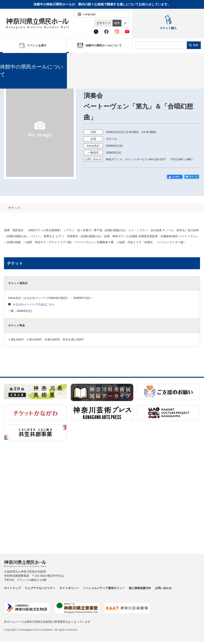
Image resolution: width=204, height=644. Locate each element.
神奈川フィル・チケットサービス (127, 159)
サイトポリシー (69, 588)
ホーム (10, 58)
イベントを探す (25, 58)
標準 (117, 23)
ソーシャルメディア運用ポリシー (104, 588)
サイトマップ (12, 588)
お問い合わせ (163, 588)
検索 (196, 45)
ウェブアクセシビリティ (40, 588)
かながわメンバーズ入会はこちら (31, 304)
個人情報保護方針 (140, 588)
